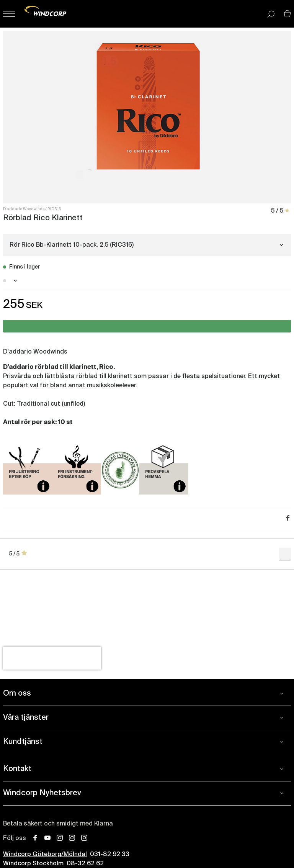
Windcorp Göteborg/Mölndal (45, 855)
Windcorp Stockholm (33, 864)
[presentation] (52, 658)
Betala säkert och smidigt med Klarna (58, 824)
